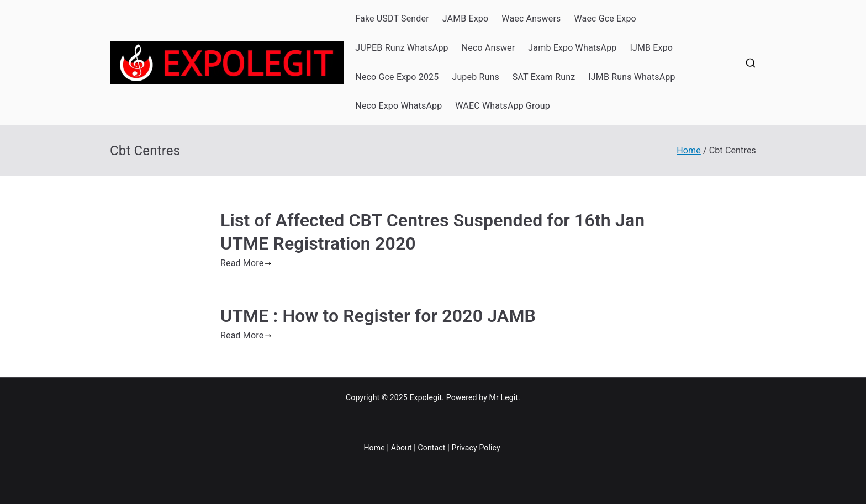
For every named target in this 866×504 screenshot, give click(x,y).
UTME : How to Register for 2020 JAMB (378, 316)
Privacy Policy (476, 448)
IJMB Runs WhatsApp (632, 77)
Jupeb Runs (475, 77)
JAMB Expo (466, 18)
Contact (432, 448)
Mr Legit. (505, 397)
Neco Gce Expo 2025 (397, 77)
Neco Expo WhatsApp (398, 106)
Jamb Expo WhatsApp (572, 48)
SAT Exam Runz (544, 77)
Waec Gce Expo (605, 18)
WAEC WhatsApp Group (503, 106)
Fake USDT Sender (392, 18)
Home (374, 448)
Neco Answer (489, 48)
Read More (246, 263)
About (402, 448)
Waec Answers (531, 18)
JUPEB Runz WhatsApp (402, 48)
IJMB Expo (651, 48)
